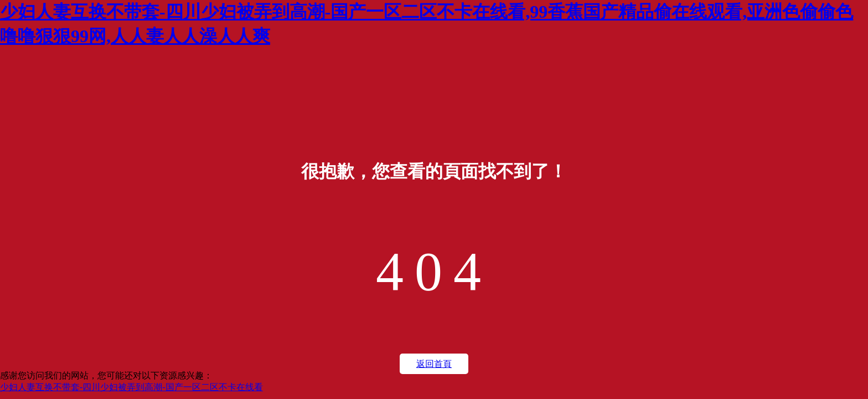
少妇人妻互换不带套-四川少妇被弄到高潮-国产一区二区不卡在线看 (131, 387)
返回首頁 (434, 364)
